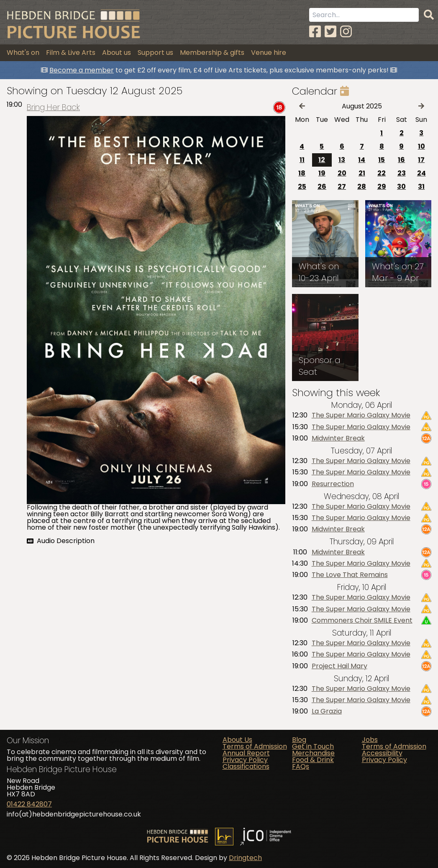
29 (382, 187)
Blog (299, 740)
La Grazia (327, 711)
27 (342, 187)
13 (342, 160)
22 (382, 173)
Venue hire (269, 53)
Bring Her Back (53, 107)
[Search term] (364, 15)
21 (362, 173)
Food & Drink (313, 760)
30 (401, 187)
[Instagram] (346, 32)
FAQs (301, 766)
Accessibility (382, 753)
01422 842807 (29, 804)
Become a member (82, 70)
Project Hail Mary (339, 666)
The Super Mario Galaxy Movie (361, 415)
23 (402, 173)
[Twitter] (330, 32)
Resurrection (333, 484)
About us (117, 53)
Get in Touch (313, 746)
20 (342, 173)
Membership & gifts (212, 53)
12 (322, 160)
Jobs (370, 740)
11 (302, 160)
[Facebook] (315, 32)
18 (302, 173)
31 (421, 187)
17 (421, 160)
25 (302, 187)
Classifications (246, 766)
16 (401, 160)
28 (362, 187)
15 (382, 160)
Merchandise (313, 753)
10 (421, 146)
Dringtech (245, 858)
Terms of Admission (255, 746)
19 (322, 173)
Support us (155, 53)
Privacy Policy (245, 760)
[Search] (429, 15)
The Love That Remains (350, 575)
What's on (23, 53)
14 (362, 160)
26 (322, 187)
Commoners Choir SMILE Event (362, 621)
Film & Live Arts (71, 53)
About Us (237, 740)
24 (421, 173)
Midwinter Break (338, 438)
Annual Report (246, 753)
